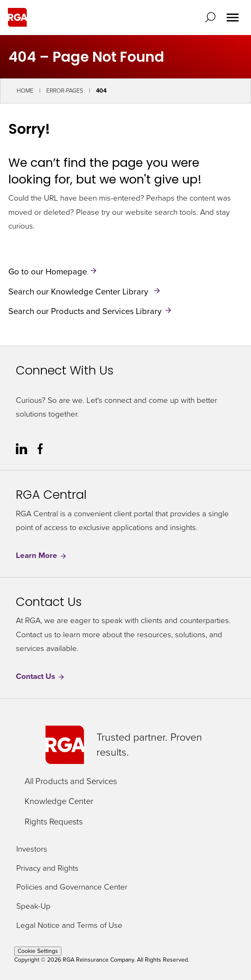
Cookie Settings (38, 951)
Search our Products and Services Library (85, 311)
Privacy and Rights (47, 868)
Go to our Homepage (48, 271)
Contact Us (41, 677)
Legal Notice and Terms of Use (69, 926)
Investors (32, 849)
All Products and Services (71, 781)
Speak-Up (33, 906)
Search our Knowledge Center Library (79, 291)
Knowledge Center (59, 801)
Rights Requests (54, 822)
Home (25, 91)
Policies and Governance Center (72, 887)
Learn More (42, 556)
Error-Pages (65, 91)
